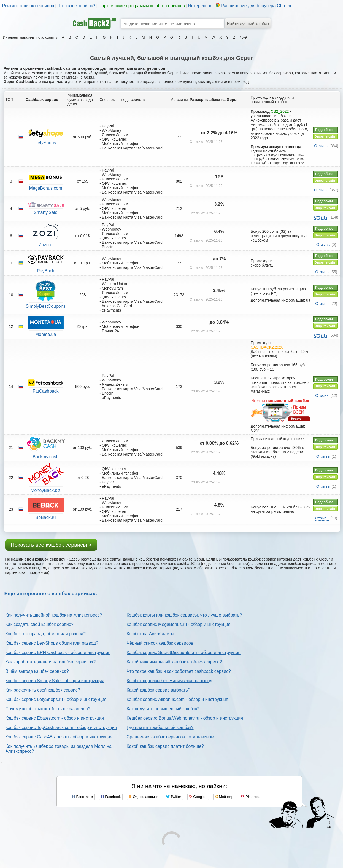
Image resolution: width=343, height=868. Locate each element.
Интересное (200, 6)
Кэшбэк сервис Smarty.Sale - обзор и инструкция (55, 681)
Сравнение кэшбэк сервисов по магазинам (171, 737)
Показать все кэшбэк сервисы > (51, 545)
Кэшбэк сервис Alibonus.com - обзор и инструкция (178, 699)
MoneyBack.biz (46, 490)
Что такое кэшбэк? (76, 6)
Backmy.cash (46, 457)
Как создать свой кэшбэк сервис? (40, 624)
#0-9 (243, 37)
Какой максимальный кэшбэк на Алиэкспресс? (174, 662)
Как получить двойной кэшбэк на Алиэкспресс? (54, 615)
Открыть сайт (325, 136)
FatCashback (45, 391)
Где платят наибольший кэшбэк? (160, 728)
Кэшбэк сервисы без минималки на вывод (170, 681)
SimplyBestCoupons (46, 306)
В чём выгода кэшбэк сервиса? (37, 671)
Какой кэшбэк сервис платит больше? (165, 746)
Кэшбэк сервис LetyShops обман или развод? (52, 643)
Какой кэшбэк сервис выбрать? (159, 690)
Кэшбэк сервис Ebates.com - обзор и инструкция (55, 718)
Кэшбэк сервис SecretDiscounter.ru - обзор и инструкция (184, 653)
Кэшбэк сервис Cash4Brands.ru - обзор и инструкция (59, 737)
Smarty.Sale (46, 212)
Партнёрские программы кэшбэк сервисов (142, 6)
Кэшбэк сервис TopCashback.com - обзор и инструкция (61, 728)
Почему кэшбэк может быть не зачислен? (48, 709)
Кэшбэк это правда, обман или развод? (46, 634)
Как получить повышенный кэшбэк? (163, 709)
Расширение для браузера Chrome (257, 6)
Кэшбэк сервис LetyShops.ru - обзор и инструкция (56, 699)
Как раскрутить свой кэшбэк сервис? (43, 690)
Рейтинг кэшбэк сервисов (28, 6)
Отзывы (321, 146)
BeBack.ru (46, 517)
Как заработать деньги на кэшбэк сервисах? (51, 662)
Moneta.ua (46, 334)
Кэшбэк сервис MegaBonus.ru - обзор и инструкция (179, 624)
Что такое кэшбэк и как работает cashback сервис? (179, 671)
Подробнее (324, 130)
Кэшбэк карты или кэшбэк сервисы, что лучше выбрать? (184, 615)
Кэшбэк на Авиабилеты (151, 634)
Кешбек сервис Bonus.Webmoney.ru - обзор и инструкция (185, 718)
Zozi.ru (46, 245)
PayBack (46, 271)
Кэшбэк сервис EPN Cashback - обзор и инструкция (58, 653)
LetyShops (46, 143)
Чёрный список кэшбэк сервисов (160, 643)
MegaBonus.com (46, 188)
